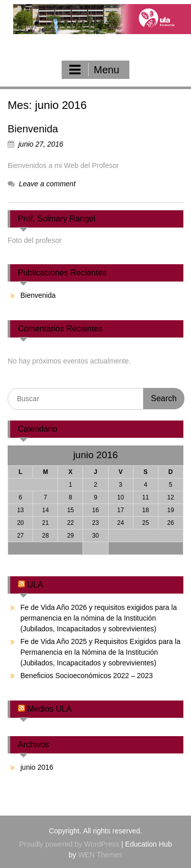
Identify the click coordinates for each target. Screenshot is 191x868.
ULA (35, 585)
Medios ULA (49, 709)
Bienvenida (33, 129)
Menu (94, 70)
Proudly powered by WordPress (70, 844)
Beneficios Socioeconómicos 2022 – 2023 (87, 676)
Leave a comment (47, 184)
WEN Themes (100, 855)
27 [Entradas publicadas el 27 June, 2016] (20, 536)
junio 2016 (37, 767)
